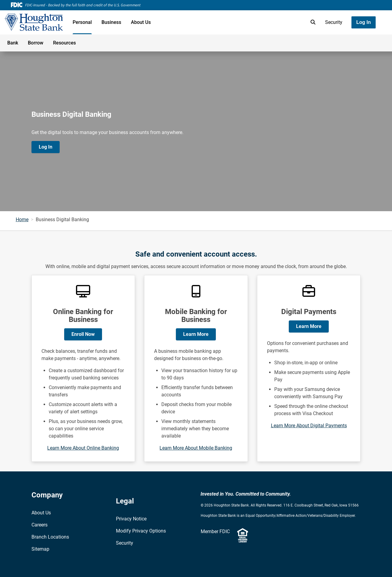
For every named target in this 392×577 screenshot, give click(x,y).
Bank (13, 43)
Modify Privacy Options (141, 531)
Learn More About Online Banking (83, 448)
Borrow (36, 43)
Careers (40, 525)
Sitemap (40, 549)
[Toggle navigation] (344, 40)
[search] (312, 22)
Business (111, 22)
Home (22, 220)
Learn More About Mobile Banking (196, 448)
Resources (64, 43)
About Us (141, 22)
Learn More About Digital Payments (309, 426)
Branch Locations (50, 537)
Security (334, 22)
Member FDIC (215, 531)
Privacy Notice (131, 519)
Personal (82, 22)
